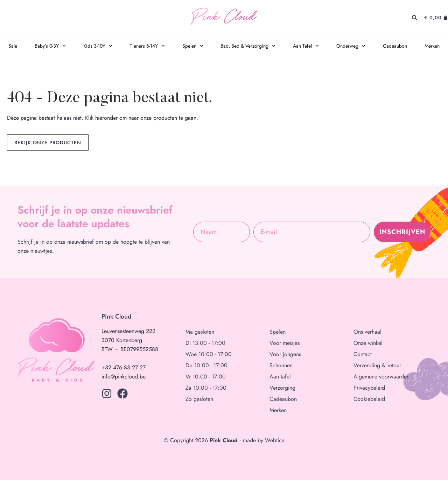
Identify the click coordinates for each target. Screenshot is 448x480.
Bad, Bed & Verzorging (248, 46)
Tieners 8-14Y (147, 46)
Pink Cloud (223, 18)
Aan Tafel (306, 46)
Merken (432, 46)
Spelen (193, 46)
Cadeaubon (395, 46)
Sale (13, 46)
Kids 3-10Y (98, 46)
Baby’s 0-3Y (50, 46)
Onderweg (351, 46)
